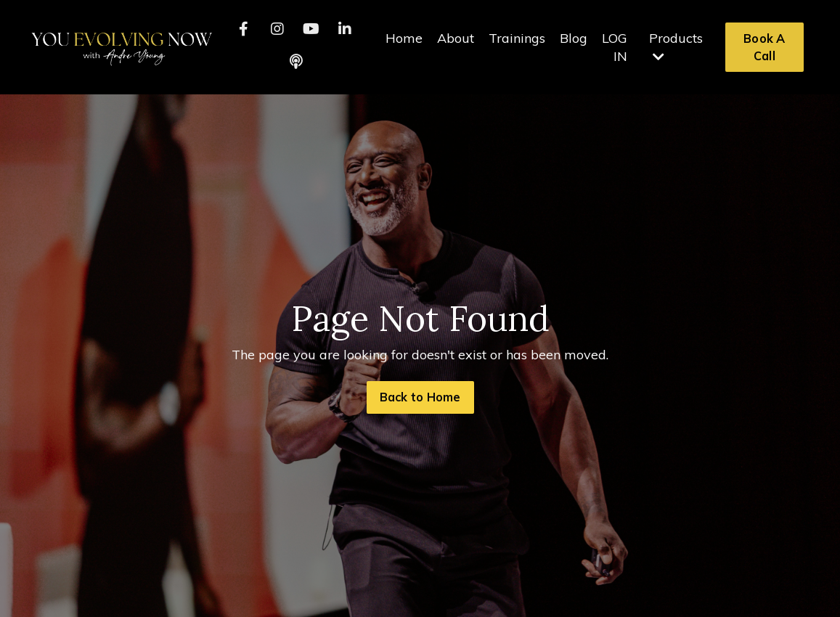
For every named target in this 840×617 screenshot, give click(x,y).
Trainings (517, 38)
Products (676, 46)
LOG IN (615, 47)
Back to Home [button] (420, 397)
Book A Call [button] (764, 47)
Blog (574, 38)
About (456, 38)
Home (404, 38)
